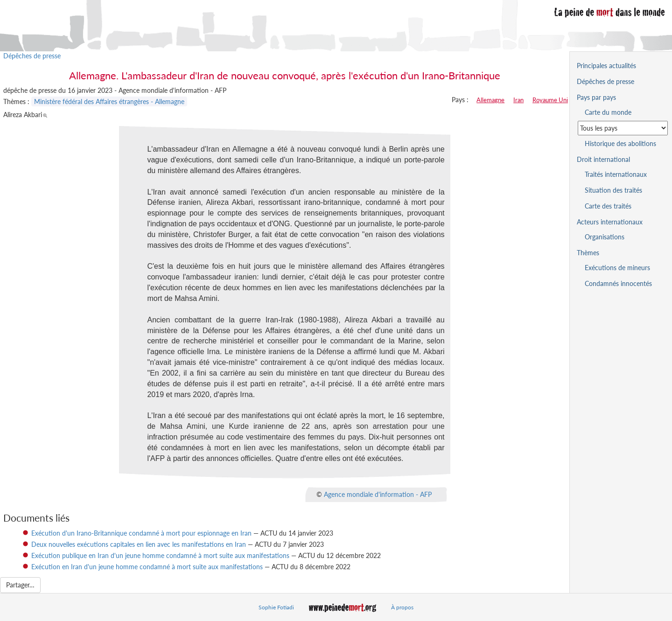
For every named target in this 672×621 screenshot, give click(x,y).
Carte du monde (608, 112)
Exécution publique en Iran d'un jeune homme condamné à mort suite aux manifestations (160, 555)
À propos (402, 607)
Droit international (603, 159)
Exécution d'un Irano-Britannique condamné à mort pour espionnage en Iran (141, 533)
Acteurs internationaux (610, 222)
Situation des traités (613, 190)
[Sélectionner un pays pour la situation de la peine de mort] (623, 128)
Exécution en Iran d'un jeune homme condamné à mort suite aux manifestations (147, 567)
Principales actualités (606, 66)
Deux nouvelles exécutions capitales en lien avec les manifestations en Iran (139, 544)
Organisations (605, 237)
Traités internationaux (616, 174)
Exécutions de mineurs (617, 268)
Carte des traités (608, 206)
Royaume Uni (550, 100)
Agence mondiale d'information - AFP (378, 494)
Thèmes (588, 253)
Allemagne (490, 100)
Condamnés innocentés (618, 283)
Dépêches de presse (32, 56)
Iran (518, 100)
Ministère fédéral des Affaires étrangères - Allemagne (109, 101)
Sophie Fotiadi (276, 607)
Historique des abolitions (620, 143)
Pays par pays (596, 97)
